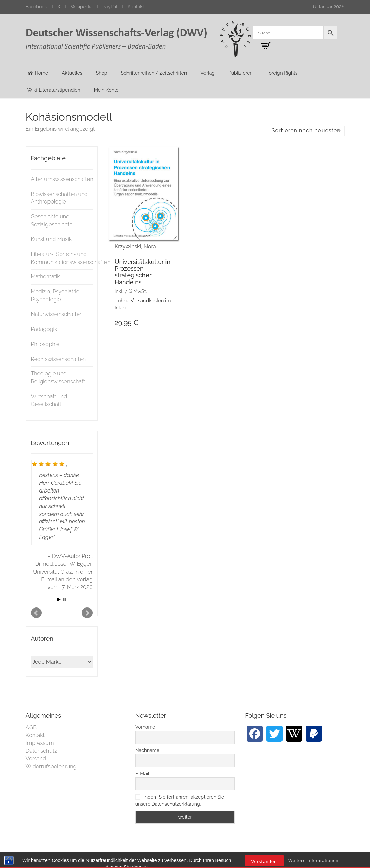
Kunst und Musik (51, 239)
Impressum (40, 743)
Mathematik (45, 277)
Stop (64, 600)
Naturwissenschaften (57, 314)
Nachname (147, 750)
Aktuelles (72, 73)
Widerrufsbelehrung (51, 766)
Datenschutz (42, 751)
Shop (102, 73)
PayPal (110, 7)
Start (59, 600)
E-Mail (142, 774)
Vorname (145, 727)
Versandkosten (147, 300)
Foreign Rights (282, 73)
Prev (36, 613)
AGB (31, 727)
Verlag (208, 73)
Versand (36, 759)
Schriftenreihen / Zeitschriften (154, 73)
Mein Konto (106, 90)
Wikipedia (81, 7)
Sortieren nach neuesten (306, 130)
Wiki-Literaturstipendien (54, 90)
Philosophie (45, 344)
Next (87, 613)
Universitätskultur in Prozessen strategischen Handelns (142, 272)
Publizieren (240, 73)
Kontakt (136, 7)
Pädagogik (44, 329)
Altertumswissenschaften (62, 179)
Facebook (37, 7)
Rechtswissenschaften (59, 359)
